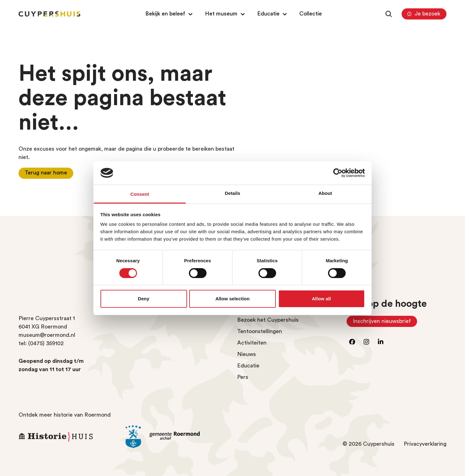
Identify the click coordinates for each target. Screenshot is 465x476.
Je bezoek (423, 14)
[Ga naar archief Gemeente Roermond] (174, 437)
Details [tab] (232, 193)
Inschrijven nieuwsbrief (385, 323)
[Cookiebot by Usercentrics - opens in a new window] (338, 173)
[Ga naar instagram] (366, 342)
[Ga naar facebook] (352, 342)
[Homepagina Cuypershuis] (49, 14)
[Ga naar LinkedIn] (381, 342)
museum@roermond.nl (47, 335)
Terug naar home (46, 173)
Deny (144, 299)
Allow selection (233, 299)
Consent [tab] (140, 194)
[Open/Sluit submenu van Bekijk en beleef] (170, 14)
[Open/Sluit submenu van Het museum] (226, 14)
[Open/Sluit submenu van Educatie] (273, 14)
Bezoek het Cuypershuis (268, 320)
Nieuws (247, 354)
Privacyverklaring (425, 444)
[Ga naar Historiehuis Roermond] (67, 437)
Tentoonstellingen (260, 331)
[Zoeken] (389, 14)
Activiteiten (252, 343)
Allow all (322, 299)
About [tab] (325, 193)
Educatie (248, 366)
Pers (243, 377)
